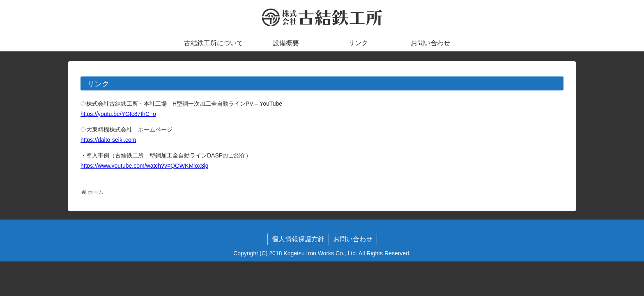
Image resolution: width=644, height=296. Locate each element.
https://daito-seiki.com (108, 140)
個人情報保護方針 (298, 239)
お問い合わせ (353, 239)
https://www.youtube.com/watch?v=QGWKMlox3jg (145, 166)
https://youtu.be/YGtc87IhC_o (118, 114)
